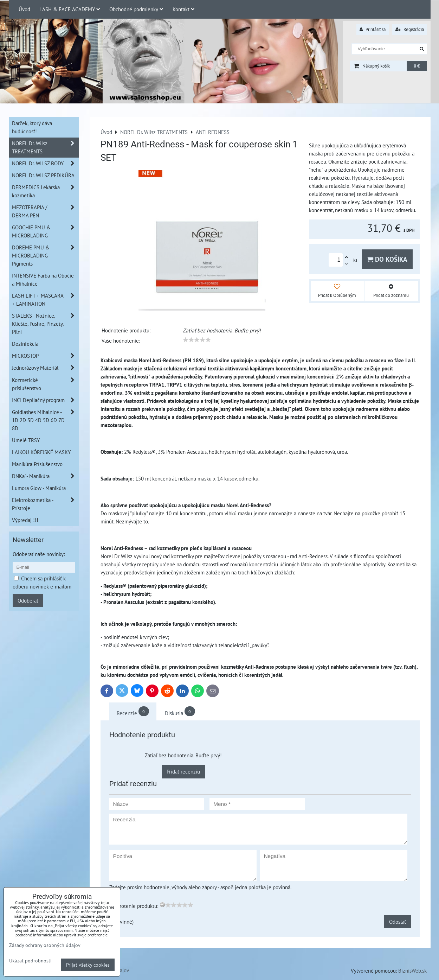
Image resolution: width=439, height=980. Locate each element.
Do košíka (387, 259)
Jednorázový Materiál (45, 368)
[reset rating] (162, 905)
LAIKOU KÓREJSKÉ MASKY (41, 452)
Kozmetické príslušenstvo (45, 384)
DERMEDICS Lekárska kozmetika (45, 191)
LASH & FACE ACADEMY (70, 9)
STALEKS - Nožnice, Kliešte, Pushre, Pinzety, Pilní (45, 324)
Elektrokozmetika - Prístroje (45, 504)
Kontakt (184, 9)
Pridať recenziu (183, 771)
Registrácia (410, 29)
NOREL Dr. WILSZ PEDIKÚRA (43, 175)
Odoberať (28, 600)
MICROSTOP (45, 356)
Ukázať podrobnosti (30, 961)
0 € (417, 66)
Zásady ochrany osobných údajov (45, 945)
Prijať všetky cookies (88, 965)
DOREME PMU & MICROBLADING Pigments (45, 256)
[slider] (197, 340)
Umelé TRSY (26, 440)
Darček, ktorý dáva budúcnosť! (32, 127)
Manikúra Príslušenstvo (37, 464)
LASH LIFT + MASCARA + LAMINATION (45, 300)
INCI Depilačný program (45, 400)
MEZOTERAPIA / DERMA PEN (45, 211)
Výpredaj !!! (25, 520)
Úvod (24, 9)
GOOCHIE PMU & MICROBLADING (45, 231)
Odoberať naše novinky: (39, 554)
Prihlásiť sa (373, 29)
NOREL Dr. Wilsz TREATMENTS (45, 147)
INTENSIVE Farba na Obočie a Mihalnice (43, 279)
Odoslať (398, 922)
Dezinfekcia (25, 344)
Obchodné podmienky (136, 9)
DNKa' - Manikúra (45, 476)
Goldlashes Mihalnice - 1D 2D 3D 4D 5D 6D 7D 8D (45, 420)
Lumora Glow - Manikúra (39, 488)
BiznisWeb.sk (412, 971)
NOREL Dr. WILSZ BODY (45, 163)
